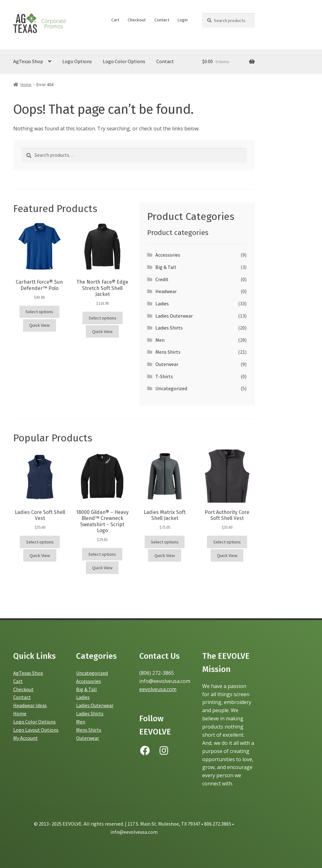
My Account (25, 738)
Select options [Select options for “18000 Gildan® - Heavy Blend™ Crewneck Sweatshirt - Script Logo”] (102, 554)
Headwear (166, 291)
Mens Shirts (168, 352)
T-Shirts (164, 376)
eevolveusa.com (158, 689)
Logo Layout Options (36, 730)
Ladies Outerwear (174, 316)
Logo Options (77, 61)
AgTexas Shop (28, 61)
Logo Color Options (124, 61)
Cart (115, 20)
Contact (162, 20)
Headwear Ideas (30, 705)
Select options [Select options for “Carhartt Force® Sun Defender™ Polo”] (39, 312)
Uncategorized (171, 388)
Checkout (137, 20)
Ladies (162, 303)
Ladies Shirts (169, 328)
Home (26, 85)
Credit (162, 279)
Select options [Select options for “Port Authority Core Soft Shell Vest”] (227, 542)
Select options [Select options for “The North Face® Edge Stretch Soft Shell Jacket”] (103, 318)
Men (160, 340)
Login (183, 20)
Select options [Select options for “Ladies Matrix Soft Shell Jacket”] (165, 542)
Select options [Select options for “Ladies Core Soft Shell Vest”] (40, 542)
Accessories (168, 255)
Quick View (39, 325)
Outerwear (167, 364)
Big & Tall (166, 267)
